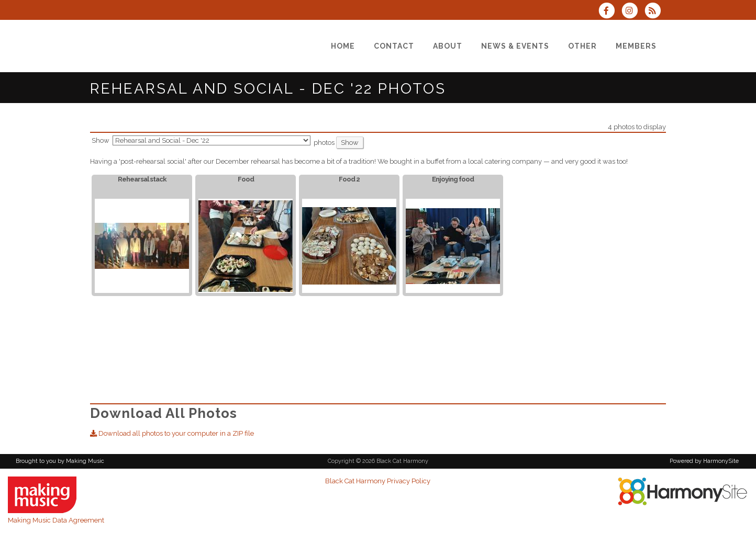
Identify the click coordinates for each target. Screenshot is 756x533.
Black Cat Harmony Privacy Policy (378, 481)
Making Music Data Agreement (56, 520)
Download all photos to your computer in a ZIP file (172, 433)
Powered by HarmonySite (704, 461)
